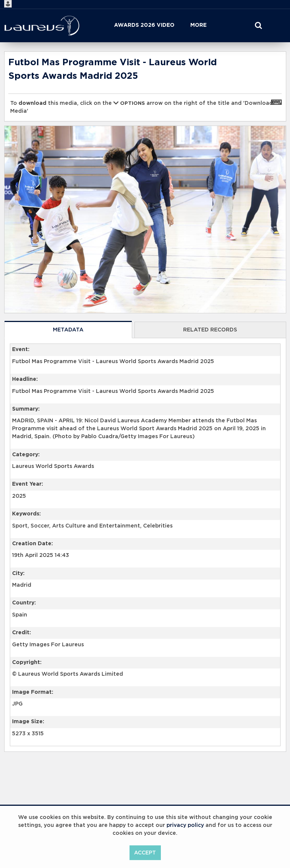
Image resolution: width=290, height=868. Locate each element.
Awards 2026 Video (144, 25)
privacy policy (185, 825)
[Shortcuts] (276, 102)
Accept (145, 853)
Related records (210, 330)
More (198, 25)
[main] (145, 421)
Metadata (68, 330)
